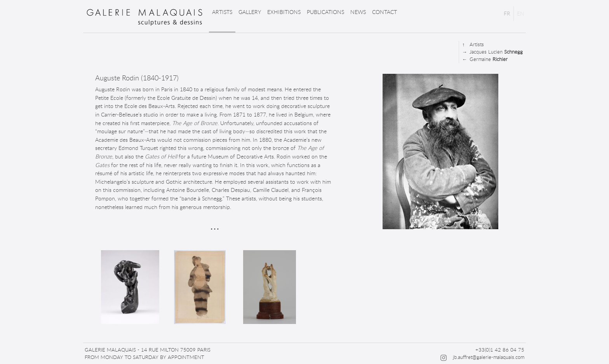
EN (521, 13)
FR (507, 13)
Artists (222, 12)
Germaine (485, 59)
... (215, 225)
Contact (385, 12)
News (358, 12)
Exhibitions (284, 12)
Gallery (250, 12)
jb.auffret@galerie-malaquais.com (489, 357)
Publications (325, 12)
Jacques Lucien (492, 52)
